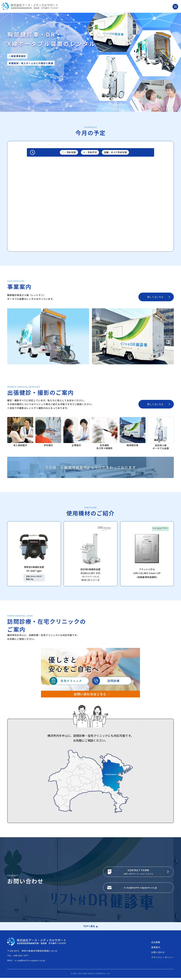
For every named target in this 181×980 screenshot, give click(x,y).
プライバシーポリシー (162, 959)
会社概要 (156, 944)
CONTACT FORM (138, 871)
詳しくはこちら (155, 297)
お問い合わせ (158, 954)
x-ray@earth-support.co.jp (141, 889)
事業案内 (156, 949)
